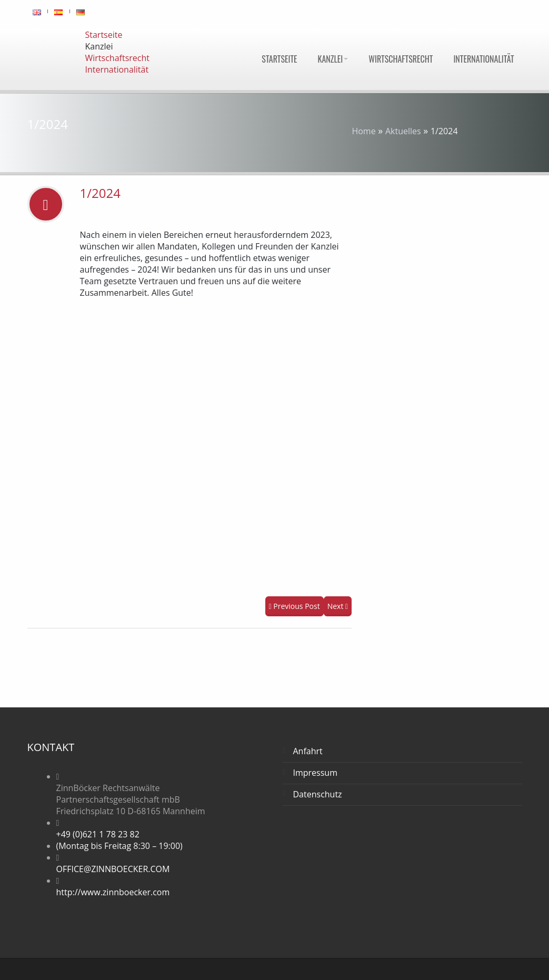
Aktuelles (403, 131)
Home (363, 131)
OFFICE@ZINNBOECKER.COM (113, 869)
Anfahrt (308, 751)
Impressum (315, 773)
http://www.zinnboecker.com (113, 892)
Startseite (279, 59)
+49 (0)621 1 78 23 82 (98, 834)
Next (338, 606)
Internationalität (483, 59)
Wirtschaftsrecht (401, 59)
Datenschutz (318, 794)
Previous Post (295, 606)
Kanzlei (333, 59)
